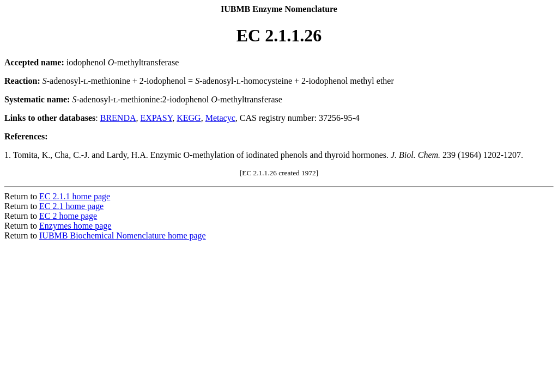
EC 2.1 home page (71, 206)
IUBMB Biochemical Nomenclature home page (123, 235)
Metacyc (220, 118)
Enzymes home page (75, 226)
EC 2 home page (68, 216)
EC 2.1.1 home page (75, 196)
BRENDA (118, 118)
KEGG (189, 118)
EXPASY (157, 118)
